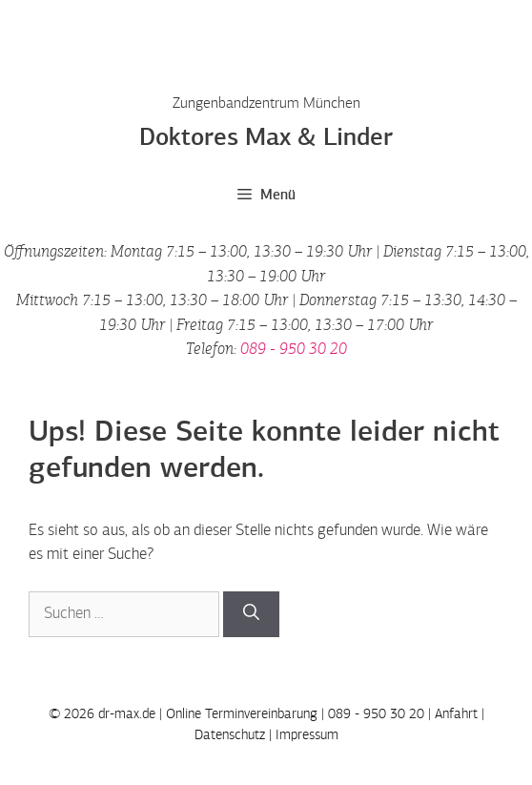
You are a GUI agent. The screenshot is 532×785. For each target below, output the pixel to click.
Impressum (307, 735)
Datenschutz (230, 735)
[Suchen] (251, 614)
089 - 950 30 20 (294, 350)
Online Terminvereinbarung (242, 714)
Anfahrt (456, 714)
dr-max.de (127, 714)
